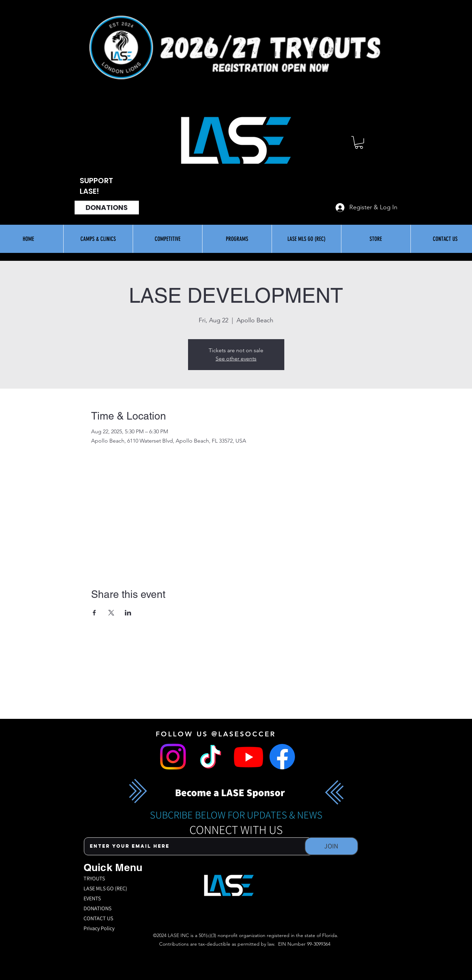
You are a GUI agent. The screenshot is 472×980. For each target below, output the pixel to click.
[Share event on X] (111, 613)
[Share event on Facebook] (94, 613)
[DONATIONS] (107, 208)
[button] (359, 142)
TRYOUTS (94, 878)
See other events (236, 359)
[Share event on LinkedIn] (128, 613)
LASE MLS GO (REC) (105, 888)
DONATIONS (97, 908)
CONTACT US (98, 918)
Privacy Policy (99, 928)
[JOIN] (331, 846)
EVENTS (92, 898)
